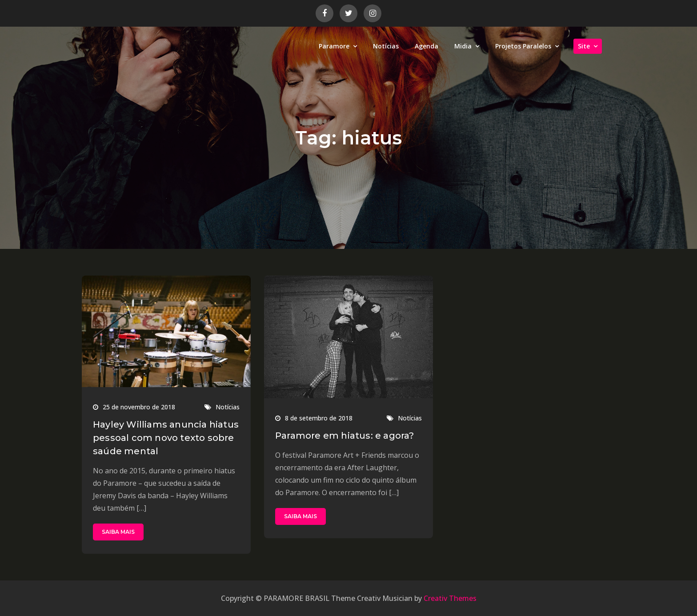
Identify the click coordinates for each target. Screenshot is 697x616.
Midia (463, 46)
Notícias (386, 46)
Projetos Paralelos (523, 46)
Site (584, 46)
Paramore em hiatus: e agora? (345, 436)
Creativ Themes (450, 598)
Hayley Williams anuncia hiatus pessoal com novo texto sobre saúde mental (166, 438)
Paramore (334, 46)
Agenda (427, 46)
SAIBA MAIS (118, 532)
